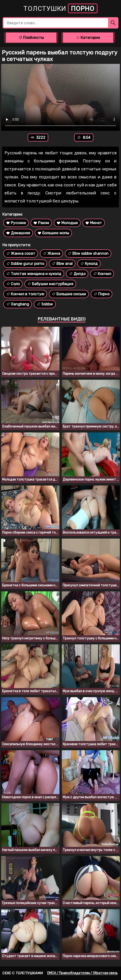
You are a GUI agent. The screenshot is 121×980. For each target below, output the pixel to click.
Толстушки (60, 8)
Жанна (51, 253)
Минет (94, 223)
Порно (101, 294)
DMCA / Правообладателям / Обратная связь (82, 973)
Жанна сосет (21, 253)
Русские (16, 223)
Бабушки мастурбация (50, 284)
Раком (41, 223)
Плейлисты (31, 38)
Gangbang (18, 304)
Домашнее (18, 233)
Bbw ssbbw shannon (88, 253)
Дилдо (77, 274)
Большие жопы (53, 233)
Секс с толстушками (23, 973)
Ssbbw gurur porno (25, 264)
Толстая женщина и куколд (34, 274)
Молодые (67, 223)
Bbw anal (62, 264)
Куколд (89, 264)
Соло (13, 284)
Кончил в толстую (25, 294)
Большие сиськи (69, 294)
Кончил (102, 274)
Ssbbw (45, 304)
